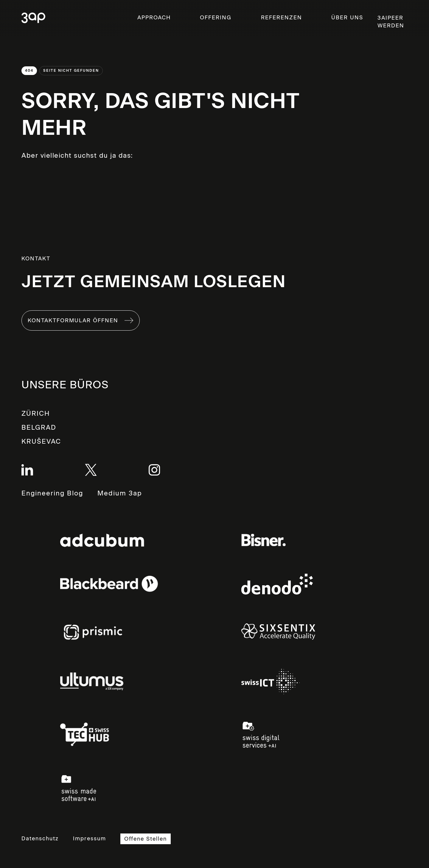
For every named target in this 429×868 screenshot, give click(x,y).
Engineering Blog (52, 493)
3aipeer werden (391, 22)
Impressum (90, 839)
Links (102, 540)
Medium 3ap (120, 494)
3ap (33, 18)
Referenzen (282, 18)
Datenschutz (40, 839)
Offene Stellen (146, 839)
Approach (154, 18)
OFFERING (216, 18)
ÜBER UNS (347, 18)
